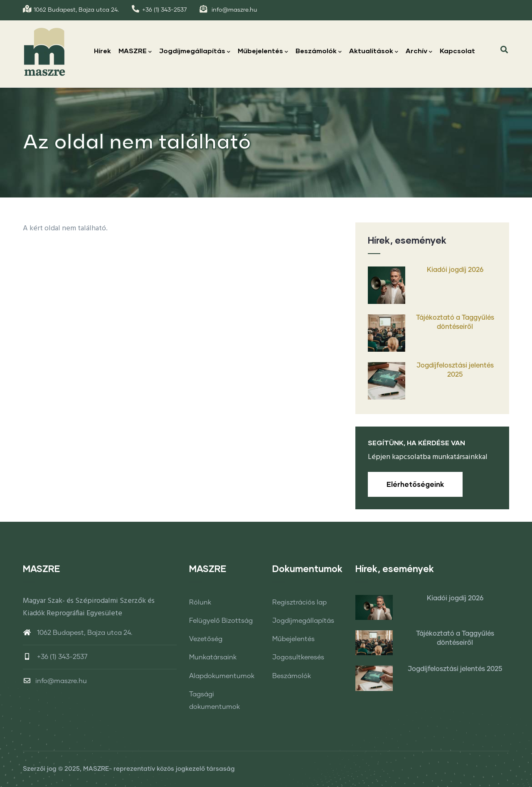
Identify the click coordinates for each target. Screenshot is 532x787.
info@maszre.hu (55, 681)
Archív (419, 51)
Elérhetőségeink (415, 484)
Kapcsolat (457, 51)
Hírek (102, 51)
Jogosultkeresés (298, 657)
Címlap (426, 188)
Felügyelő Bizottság (221, 621)
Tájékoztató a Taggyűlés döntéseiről (455, 322)
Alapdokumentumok (222, 676)
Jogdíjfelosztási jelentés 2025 (455, 370)
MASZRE (135, 51)
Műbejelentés (263, 51)
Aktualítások (374, 51)
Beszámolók (319, 51)
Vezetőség (206, 639)
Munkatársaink (213, 657)
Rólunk (200, 602)
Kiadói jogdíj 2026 (455, 270)
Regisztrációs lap (299, 602)
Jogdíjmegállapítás (195, 51)
